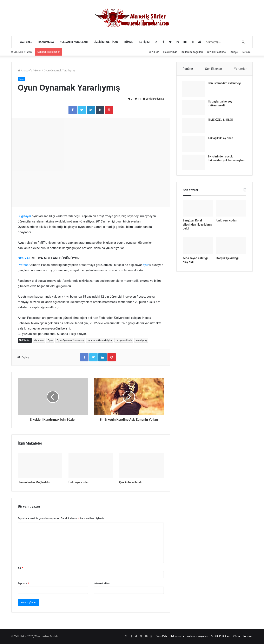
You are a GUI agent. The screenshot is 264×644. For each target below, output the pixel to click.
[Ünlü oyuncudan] (91, 466)
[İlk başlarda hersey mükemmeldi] (194, 108)
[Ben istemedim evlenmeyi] (194, 90)
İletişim (144, 42)
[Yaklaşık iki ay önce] (194, 145)
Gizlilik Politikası (106, 42)
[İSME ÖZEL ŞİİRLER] (194, 126)
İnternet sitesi (102, 584)
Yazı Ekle (26, 42)
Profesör (24, 265)
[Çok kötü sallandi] (141, 466)
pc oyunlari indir (124, 340)
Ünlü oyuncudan (79, 482)
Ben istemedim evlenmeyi (225, 84)
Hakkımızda (46, 42)
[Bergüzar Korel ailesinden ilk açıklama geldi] (198, 210)
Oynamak (39, 340)
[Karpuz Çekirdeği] (231, 247)
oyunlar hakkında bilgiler (100, 340)
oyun (146, 265)
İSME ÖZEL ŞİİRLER (221, 120)
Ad (20, 568)
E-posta (23, 584)
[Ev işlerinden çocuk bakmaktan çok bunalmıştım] (194, 163)
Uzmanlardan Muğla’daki (34, 482)
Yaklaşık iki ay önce (221, 139)
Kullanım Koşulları (74, 42)
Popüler (188, 69)
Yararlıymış (141, 340)
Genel (38, 70)
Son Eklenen (214, 69)
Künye (129, 42)
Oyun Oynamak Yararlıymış (70, 340)
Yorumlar (240, 69)
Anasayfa (25, 70)
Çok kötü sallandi (130, 482)
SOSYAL (24, 258)
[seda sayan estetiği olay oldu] (198, 247)
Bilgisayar (24, 216)
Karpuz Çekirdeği (227, 260)
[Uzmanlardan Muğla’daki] (40, 466)
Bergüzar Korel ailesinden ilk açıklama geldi (197, 226)
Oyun (50, 340)
